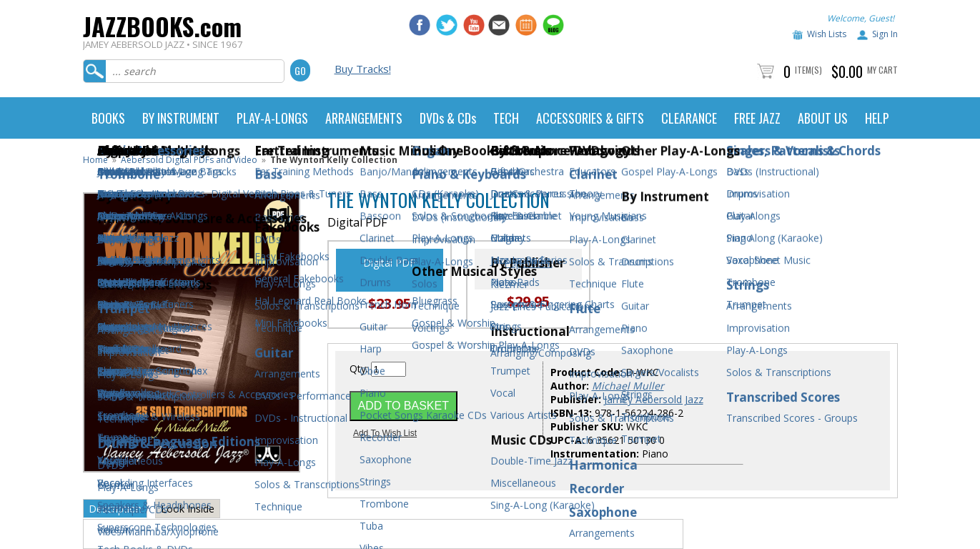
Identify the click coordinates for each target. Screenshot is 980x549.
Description (115, 509)
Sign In (885, 34)
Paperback (528, 263)
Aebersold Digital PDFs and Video (189, 160)
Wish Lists (827, 34)
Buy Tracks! (363, 69)
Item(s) (808, 70)
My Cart (882, 70)
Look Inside (188, 509)
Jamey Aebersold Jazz (654, 399)
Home (95, 160)
